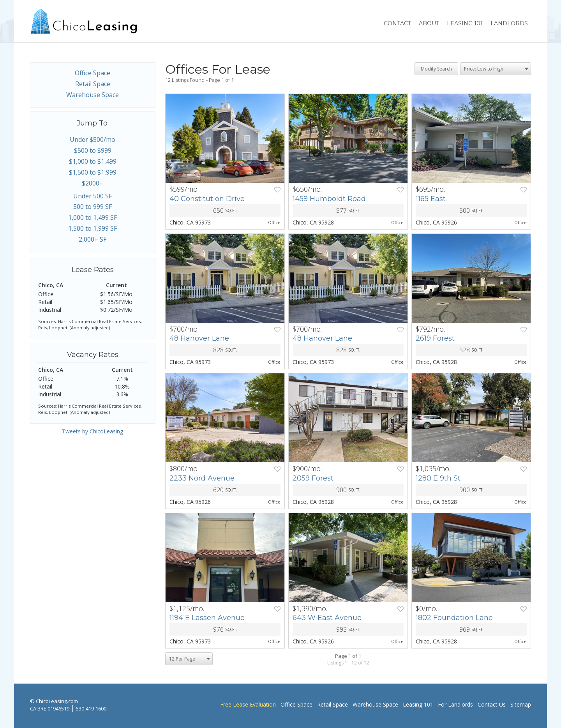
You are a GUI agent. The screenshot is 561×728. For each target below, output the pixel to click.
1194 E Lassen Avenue (207, 618)
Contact (397, 23)
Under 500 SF (93, 196)
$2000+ (93, 183)
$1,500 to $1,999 (93, 172)
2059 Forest (313, 478)
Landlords (509, 23)
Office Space (93, 73)
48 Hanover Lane (199, 338)
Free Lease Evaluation (248, 704)
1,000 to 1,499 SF (93, 217)
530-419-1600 (91, 709)
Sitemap (521, 704)
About (429, 23)
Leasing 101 (465, 23)
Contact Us (492, 704)
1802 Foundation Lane (454, 618)
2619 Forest (435, 338)
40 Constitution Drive (207, 199)
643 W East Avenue (327, 618)
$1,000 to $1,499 (93, 161)
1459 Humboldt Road (329, 199)
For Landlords (455, 704)
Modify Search (436, 69)
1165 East (431, 199)
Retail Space (93, 84)
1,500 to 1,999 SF (93, 228)
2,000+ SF (93, 239)
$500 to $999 (93, 150)
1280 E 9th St (438, 478)
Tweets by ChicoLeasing (93, 431)
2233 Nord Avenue (202, 478)
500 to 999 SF (93, 207)
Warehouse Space (93, 95)
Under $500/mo (93, 140)
